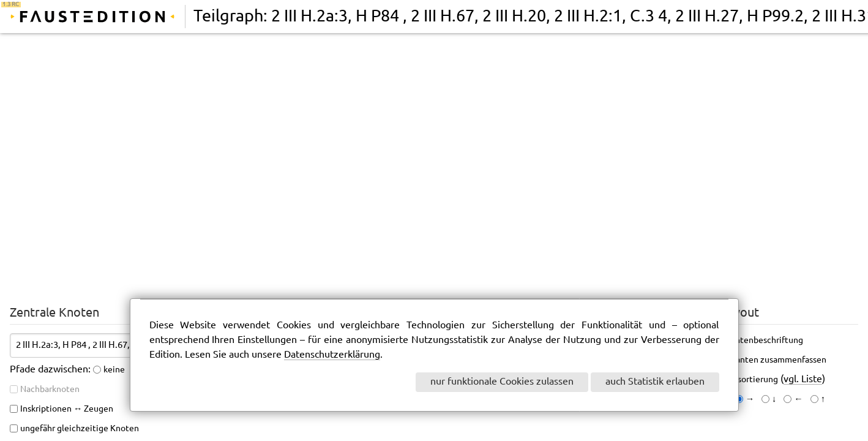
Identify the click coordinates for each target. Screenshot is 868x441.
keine (114, 370)
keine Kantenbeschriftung (753, 341)
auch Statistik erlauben (655, 382)
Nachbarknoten (50, 390)
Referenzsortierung (740, 380)
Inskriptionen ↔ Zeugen (67, 409)
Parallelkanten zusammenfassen (764, 360)
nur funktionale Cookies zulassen (502, 382)
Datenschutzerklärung (332, 355)
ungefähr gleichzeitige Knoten (80, 429)
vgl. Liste (803, 379)
